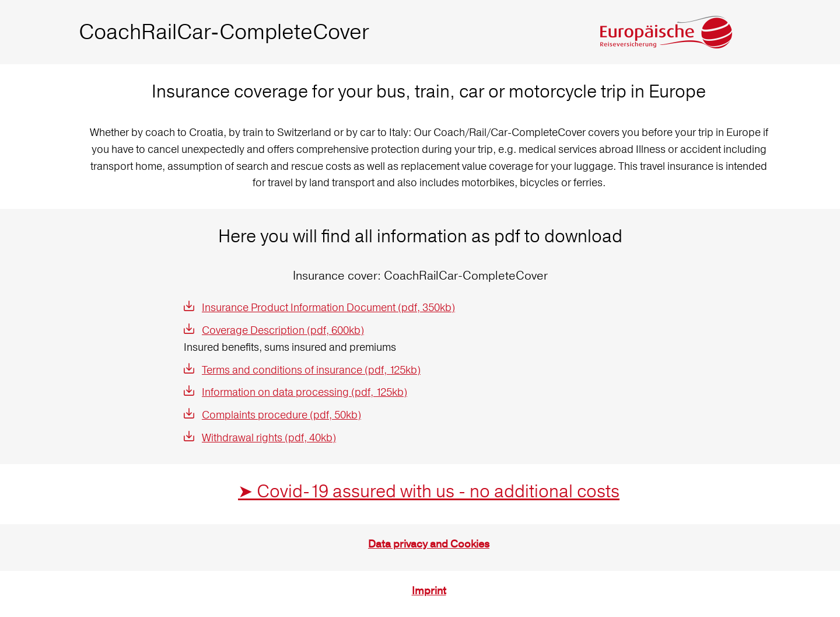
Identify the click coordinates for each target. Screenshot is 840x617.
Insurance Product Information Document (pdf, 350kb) (328, 307)
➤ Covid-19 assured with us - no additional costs (429, 491)
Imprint (429, 591)
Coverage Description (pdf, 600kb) (283, 330)
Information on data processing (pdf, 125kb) (304, 392)
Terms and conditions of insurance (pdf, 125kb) (311, 370)
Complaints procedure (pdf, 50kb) (281, 415)
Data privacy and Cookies (429, 544)
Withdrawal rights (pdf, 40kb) (269, 438)
